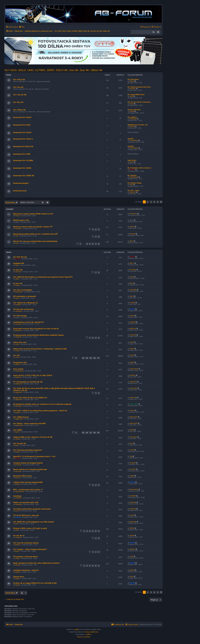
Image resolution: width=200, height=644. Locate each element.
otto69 (132, 111)
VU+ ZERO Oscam (21, 417)
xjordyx (18, 412)
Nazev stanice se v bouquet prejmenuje (30, 469)
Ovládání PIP (19, 263)
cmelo (17, 357)
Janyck (17, 585)
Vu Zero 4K (18, 270)
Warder (132, 169)
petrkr (132, 162)
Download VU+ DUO (22, 125)
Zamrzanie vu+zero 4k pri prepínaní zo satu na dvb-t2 (36, 329)
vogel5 (132, 476)
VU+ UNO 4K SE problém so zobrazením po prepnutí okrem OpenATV (43, 277)
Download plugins (21, 183)
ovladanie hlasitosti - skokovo (26, 570)
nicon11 (18, 478)
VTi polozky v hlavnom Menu (25, 557)
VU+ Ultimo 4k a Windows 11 (25, 303)
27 (98, 358)
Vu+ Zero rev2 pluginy (23, 290)
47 (91, 433)
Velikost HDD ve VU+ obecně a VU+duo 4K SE (33, 437)
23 (83, 358)
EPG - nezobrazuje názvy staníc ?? (28, 490)
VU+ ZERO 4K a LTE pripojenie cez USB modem (34, 522)
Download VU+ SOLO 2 (23, 139)
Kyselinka (133, 270)
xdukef (132, 355)
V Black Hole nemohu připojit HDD (28, 482)
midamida (18, 504)
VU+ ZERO (18, 430)
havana (18, 439)
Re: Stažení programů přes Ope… (140, 87)
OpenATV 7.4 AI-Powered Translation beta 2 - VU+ (34, 456)
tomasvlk (18, 465)
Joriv (17, 524)
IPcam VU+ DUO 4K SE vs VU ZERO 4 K (30, 398)
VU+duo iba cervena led (23, 309)
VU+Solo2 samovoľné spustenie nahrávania (32, 509)
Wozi (131, 283)
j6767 (132, 241)
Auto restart (18, 369)
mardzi (17, 285)
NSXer (132, 528)
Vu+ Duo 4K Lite (20, 257)
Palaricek (133, 509)
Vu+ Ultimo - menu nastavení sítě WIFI (29, 423)
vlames (132, 315)
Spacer (132, 226)
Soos (131, 185)
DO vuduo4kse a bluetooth (25, 296)
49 (98, 433)
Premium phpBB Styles (91, 632)
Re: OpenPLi (132, 175)
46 (87, 433)
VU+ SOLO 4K (19, 80)
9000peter (133, 119)
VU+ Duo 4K (18, 102)
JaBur (17, 279)
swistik (132, 535)
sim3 (17, 243)
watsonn (132, 549)
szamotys (18, 324)
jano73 (17, 511)
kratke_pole (134, 404)
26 (95, 358)
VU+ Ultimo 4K (19, 110)
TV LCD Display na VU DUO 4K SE (28, 382)
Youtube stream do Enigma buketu (28, 463)
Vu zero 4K (18, 283)
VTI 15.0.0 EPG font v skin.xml (26, 515)
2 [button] (148, 202)
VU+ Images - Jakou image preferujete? (30, 549)
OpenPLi (131, 139)
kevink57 (133, 89)
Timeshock (133, 214)
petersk (18, 545)
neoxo (17, 344)
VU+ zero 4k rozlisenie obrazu (26, 543)
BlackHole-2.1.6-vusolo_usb (138, 125)
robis (17, 530)
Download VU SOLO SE (23, 146)
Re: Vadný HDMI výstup (136, 94)
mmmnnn (18, 272)
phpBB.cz (89, 634)
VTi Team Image (20, 316)
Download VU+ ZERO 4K (24, 176)
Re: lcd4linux (132, 117)
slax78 (132, 515)
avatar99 (133, 322)
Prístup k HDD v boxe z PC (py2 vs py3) (30, 528)
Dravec (18, 216)
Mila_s (17, 265)
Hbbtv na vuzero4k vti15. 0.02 (26, 502)
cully (17, 236)
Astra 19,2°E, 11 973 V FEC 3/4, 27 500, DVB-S (33, 375)
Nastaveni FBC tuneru (23, 476)
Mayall (132, 81)
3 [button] (151, 202)
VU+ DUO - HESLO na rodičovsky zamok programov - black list (40, 411)
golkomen (18, 330)
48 (95, 433)
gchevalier (133, 522)
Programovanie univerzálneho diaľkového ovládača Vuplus (38, 335)
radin (131, 96)
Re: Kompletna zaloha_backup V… (140, 168)
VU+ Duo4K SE (19, 444)
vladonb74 (19, 384)
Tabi (131, 456)
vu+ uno (17, 355)
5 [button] (158, 202)
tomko (132, 277)
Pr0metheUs (134, 140)
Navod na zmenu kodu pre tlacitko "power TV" (33, 227)
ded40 (132, 430)
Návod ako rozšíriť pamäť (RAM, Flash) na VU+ (33, 214)
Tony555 (18, 229)
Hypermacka (19, 491)
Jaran (17, 298)
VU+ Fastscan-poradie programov (28, 450)
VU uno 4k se (19, 536)
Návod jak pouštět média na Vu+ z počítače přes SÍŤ (35, 234)
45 (83, 433)
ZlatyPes (18, 377)
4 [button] (154, 202)
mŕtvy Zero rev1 (20, 342)
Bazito (17, 551)
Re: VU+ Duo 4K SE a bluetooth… (140, 102)
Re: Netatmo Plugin (135, 183)
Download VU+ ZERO (22, 168)
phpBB (77, 630)
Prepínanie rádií (20, 363)
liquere (17, 432)
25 (91, 358)
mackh (17, 351)
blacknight (19, 292)
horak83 (18, 305)
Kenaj (132, 104)
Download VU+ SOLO (22, 132)
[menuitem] (22, 27)
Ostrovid (132, 234)
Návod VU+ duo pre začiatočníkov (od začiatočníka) (35, 241)
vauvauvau (133, 388)
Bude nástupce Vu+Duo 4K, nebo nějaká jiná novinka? (36, 563)
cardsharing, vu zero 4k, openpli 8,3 (28, 322)
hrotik (132, 556)
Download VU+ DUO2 (22, 117)
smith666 (18, 498)
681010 (132, 126)
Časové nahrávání (134, 110)
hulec (131, 576)
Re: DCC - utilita (133, 190)
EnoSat (132, 309)
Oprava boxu (19, 577)
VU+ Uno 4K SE (20, 95)
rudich (132, 342)
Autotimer (17, 496)
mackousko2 (19, 371)
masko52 (18, 337)
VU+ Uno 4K (18, 87)
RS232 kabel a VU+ (21, 220)
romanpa (18, 537)
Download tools (20, 191)
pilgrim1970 (19, 419)
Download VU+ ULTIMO (23, 160)
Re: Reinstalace (133, 79)
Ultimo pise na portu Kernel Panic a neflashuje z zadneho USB (40, 349)
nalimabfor (19, 311)
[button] (161, 202)
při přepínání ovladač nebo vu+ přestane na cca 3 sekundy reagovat (42, 404)
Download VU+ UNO (22, 154)
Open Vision (132, 160)
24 (87, 358)
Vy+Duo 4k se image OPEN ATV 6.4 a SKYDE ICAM (35, 583)
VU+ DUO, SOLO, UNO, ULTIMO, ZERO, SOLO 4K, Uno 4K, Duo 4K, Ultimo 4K (53, 70)
